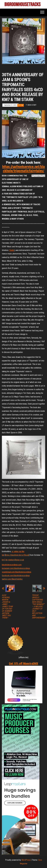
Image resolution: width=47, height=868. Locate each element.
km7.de (5, 560)
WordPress (26, 860)
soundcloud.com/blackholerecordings (17, 572)
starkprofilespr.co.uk (16, 560)
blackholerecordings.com (12, 565)
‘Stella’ (12, 250)
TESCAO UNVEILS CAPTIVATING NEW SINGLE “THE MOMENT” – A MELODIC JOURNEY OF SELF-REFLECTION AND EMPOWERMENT (39, 606)
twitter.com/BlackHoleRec (12, 579)
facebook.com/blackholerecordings (16, 576)
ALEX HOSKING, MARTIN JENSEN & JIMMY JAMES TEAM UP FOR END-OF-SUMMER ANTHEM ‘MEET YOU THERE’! (7, 606)
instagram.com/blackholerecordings (16, 568)
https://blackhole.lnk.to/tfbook (17, 555)
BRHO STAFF (32, 105)
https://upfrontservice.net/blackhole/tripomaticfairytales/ (24, 169)
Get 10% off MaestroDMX (23, 663)
